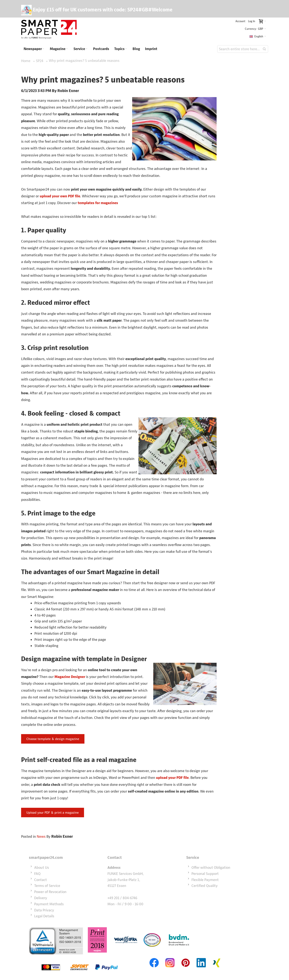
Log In (252, 21)
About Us (42, 867)
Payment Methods (49, 904)
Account (240, 21)
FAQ (37, 874)
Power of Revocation (50, 892)
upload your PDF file (172, 778)
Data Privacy (44, 910)
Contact (41, 880)
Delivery (41, 898)
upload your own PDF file (60, 196)
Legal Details (44, 916)
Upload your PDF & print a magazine (53, 813)
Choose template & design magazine (53, 739)
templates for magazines (98, 203)
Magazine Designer (70, 677)
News (41, 836)
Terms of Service (47, 886)
